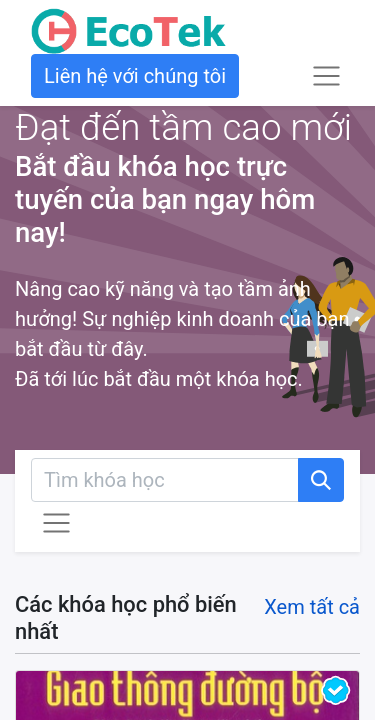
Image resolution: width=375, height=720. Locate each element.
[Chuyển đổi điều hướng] (56, 523)
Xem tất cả (312, 607)
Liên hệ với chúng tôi (135, 76)
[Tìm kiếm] (321, 480)
